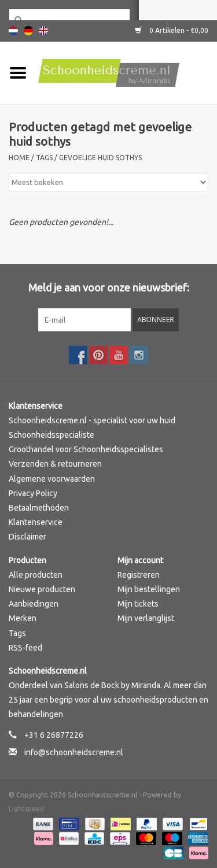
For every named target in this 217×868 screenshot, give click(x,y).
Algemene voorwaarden (52, 479)
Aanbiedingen (34, 604)
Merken (23, 618)
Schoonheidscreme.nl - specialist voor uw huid (92, 420)
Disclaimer (27, 537)
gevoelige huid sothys (100, 158)
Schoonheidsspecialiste (52, 435)
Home (19, 158)
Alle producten (36, 575)
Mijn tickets (138, 604)
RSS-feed (25, 648)
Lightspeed (26, 809)
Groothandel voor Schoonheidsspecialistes (86, 449)
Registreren (139, 575)
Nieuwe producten (42, 589)
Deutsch (28, 31)
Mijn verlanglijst (146, 618)
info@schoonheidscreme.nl (74, 752)
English (43, 31)
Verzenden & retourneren (55, 464)
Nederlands (13, 31)
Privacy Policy (33, 493)
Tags (44, 158)
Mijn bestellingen (149, 589)
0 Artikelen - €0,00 (172, 30)
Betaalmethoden (39, 508)
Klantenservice (36, 522)
